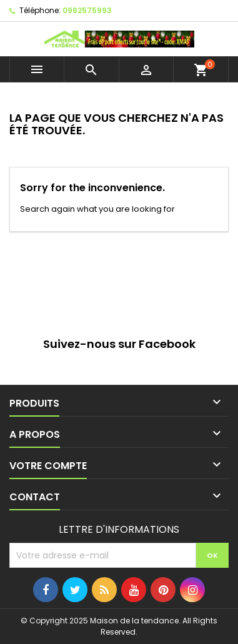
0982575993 (87, 10)
